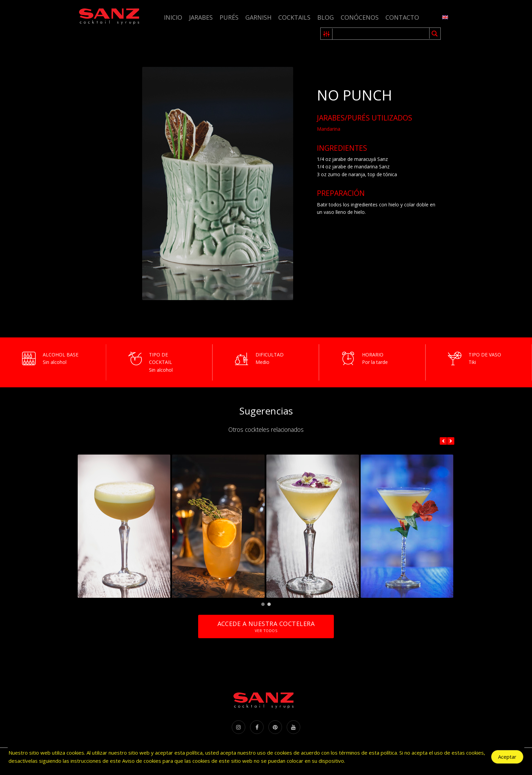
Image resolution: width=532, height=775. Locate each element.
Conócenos (360, 17)
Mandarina (329, 129)
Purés (229, 17)
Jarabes (201, 17)
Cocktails (294, 17)
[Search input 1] (381, 34)
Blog (326, 17)
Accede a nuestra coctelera (266, 626)
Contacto (402, 17)
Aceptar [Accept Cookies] (507, 757)
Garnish (258, 17)
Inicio (173, 17)
